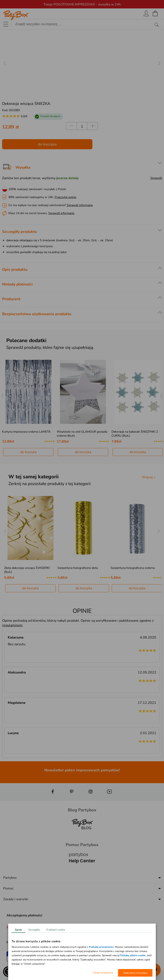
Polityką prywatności (101, 947)
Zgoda (18, 930)
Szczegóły (34, 930)
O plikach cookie (56, 930)
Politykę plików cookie (133, 955)
